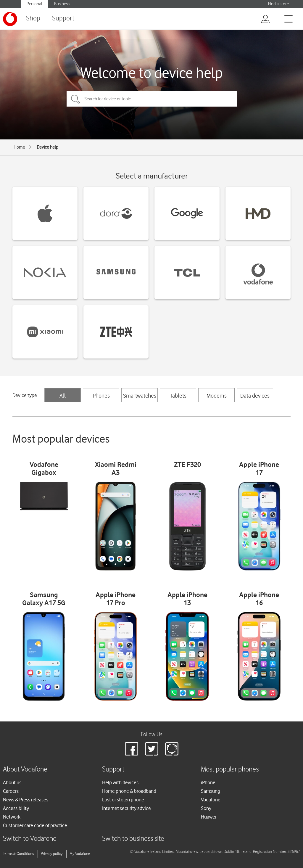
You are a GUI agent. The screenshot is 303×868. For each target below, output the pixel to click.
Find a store (278, 4)
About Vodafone (25, 770)
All (63, 396)
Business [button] (62, 4)
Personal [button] (34, 4)
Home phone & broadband (129, 791)
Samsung (211, 791)
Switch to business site (133, 839)
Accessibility (16, 808)
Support (63, 19)
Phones (101, 396)
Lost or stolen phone (123, 800)
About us (12, 782)
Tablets (178, 396)
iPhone (208, 782)
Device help (47, 147)
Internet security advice (126, 808)
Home (19, 147)
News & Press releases (26, 800)
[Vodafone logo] (10, 19)
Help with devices (120, 782)
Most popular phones (230, 770)
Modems (217, 396)
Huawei (209, 817)
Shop (33, 19)
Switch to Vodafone (30, 839)
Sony (206, 808)
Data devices (255, 396)
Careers (11, 791)
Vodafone (211, 800)
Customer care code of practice (35, 825)
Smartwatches (140, 396)
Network (12, 817)
